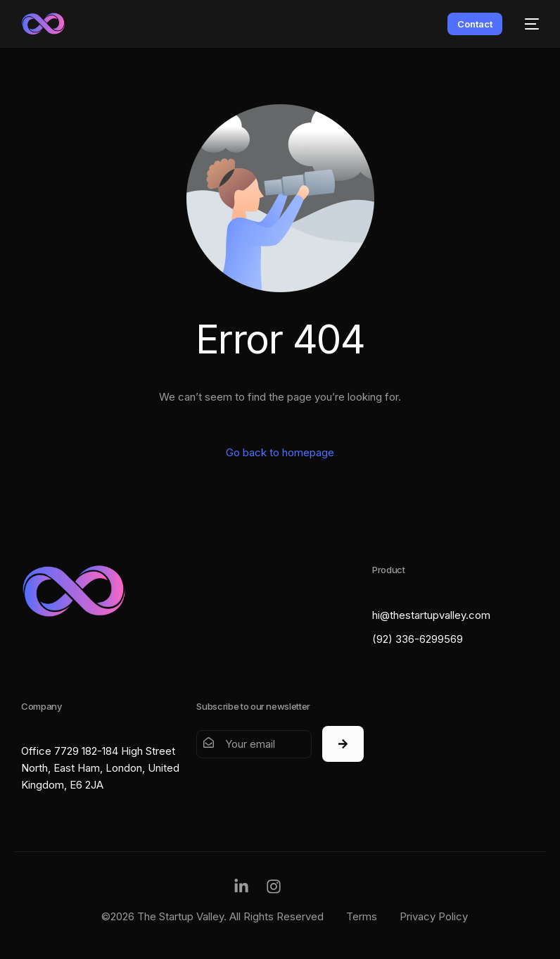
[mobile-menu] (528, 24)
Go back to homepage (280, 452)
